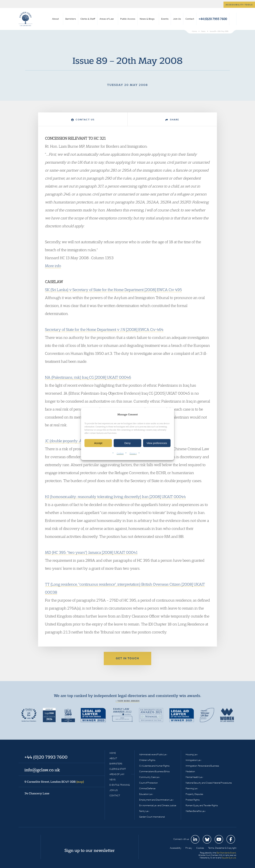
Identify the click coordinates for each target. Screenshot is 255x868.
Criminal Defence (147, 788)
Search (233, 19)
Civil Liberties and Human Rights (154, 766)
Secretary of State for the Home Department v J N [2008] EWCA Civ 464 (104, 329)
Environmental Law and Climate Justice (158, 805)
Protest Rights (193, 800)
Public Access (128, 19)
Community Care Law (150, 777)
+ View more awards (128, 701)
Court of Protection (148, 783)
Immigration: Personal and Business (202, 766)
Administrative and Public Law (153, 754)
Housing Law (192, 754)
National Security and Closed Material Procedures (209, 783)
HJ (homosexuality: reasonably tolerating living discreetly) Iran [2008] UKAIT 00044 (115, 497)
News (112, 780)
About (55, 19)
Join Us (177, 19)
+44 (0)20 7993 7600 (213, 19)
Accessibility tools (239, 5)
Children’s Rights (147, 760)
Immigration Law (193, 760)
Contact (190, 19)
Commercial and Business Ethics (154, 771)
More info (53, 266)
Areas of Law (107, 19)
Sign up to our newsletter (90, 850)
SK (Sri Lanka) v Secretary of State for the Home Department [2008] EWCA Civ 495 (113, 290)
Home (113, 753)
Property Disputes (194, 794)
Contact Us (83, 120)
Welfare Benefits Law (196, 811)
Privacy (133, 453)
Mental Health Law (194, 777)
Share (172, 120)
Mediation (190, 771)
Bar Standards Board (226, 853)
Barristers (71, 19)
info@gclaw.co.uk (42, 770)
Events (165, 19)
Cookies (120, 453)
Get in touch (127, 658)
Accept (98, 443)
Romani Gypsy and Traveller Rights (202, 805)
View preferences (157, 443)
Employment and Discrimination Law (156, 800)
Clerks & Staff (88, 19)
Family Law (144, 811)
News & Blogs (147, 19)
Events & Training (120, 785)
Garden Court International (152, 817)
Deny (127, 443)
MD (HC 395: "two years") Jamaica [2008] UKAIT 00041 (91, 552)
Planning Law (192, 788)
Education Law (146, 794)
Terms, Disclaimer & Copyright (222, 848)
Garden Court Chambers (25, 19)
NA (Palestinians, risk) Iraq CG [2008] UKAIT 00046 (88, 377)
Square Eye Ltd (229, 858)
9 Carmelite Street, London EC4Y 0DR (54, 782)
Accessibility (176, 848)
